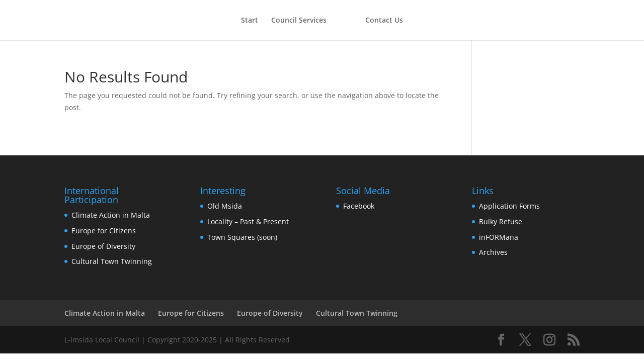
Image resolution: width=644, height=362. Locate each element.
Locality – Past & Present (248, 221)
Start (250, 21)
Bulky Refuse (501, 221)
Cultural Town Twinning (112, 261)
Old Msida (225, 206)
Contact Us (384, 21)
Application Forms (509, 206)
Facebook (359, 206)
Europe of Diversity (103, 246)
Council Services (299, 21)
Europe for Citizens (104, 231)
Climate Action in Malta (111, 215)
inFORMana (499, 237)
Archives (493, 252)
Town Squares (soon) (242, 237)
